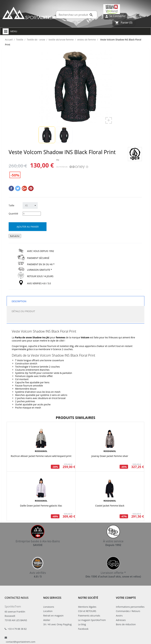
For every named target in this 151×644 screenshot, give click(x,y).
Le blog (82, 624)
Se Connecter (115, 16)
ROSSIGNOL (41, 451)
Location (48, 611)
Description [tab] (19, 301)
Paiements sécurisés (89, 616)
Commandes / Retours (128, 611)
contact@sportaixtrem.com (21, 642)
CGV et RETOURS (87, 611)
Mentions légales (87, 607)
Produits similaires (76, 417)
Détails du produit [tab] (23, 311)
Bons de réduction (126, 624)
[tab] (75, 319)
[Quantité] (32, 214)
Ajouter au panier (28, 227)
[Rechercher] (77, 15)
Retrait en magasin (53, 616)
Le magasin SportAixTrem (92, 620)
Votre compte (126, 598)
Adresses (121, 620)
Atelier (47, 620)
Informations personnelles (130, 607)
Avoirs (119, 616)
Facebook (83, 629)
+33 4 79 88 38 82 (17, 629)
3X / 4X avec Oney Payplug (57, 624)
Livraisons (49, 607)
